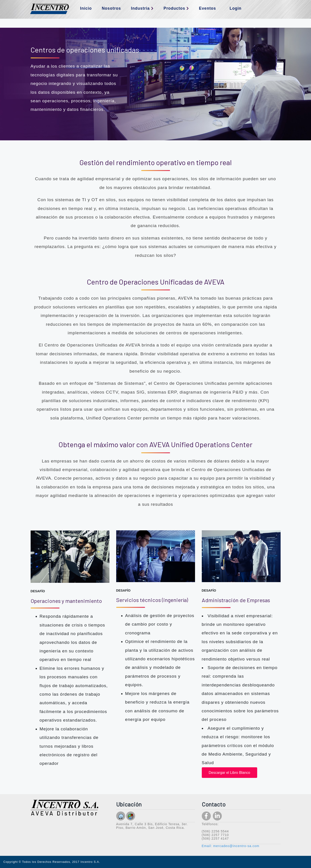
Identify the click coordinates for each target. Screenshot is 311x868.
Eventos (208, 8)
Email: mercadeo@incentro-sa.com (231, 846)
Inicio (86, 8)
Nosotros (111, 8)
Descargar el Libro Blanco (229, 773)
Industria (142, 8)
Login (235, 8)
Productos (176, 8)
